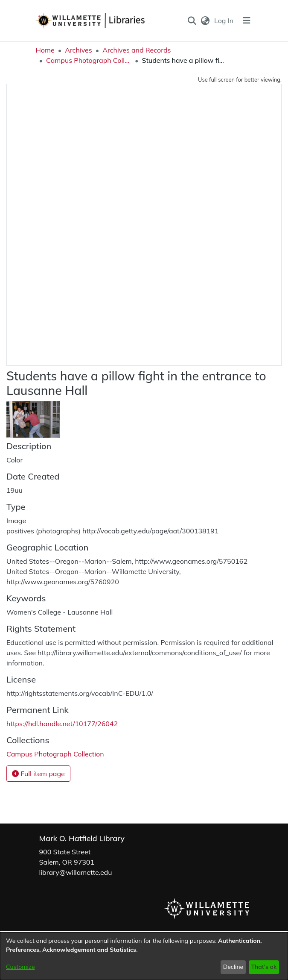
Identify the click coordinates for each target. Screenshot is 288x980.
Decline (233, 967)
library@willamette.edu (76, 872)
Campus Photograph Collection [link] (89, 60)
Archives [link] (79, 50)
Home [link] (45, 50)
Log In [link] (224, 21)
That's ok (264, 967)
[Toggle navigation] (247, 21)
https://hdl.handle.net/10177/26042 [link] (62, 724)
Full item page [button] (38, 774)
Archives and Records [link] (137, 50)
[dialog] (144, 956)
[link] (55, 754)
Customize (20, 967)
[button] (192, 21)
